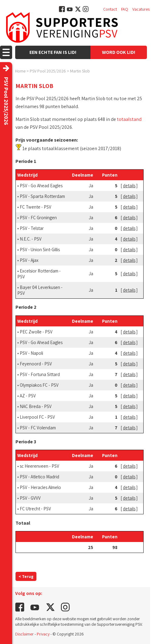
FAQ (125, 9)
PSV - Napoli (31, 353)
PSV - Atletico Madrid (39, 477)
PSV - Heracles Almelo (40, 487)
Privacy (43, 634)
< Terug (26, 576)
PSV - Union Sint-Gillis (40, 250)
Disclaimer (24, 634)
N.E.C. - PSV (31, 239)
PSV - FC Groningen (38, 218)
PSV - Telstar (32, 228)
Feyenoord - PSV (36, 364)
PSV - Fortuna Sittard (40, 374)
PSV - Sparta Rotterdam (42, 196)
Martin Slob (80, 71)
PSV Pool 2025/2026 (48, 71)
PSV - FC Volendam (38, 428)
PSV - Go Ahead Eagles (41, 186)
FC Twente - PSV (36, 207)
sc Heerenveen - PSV (39, 466)
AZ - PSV (28, 396)
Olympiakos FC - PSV (39, 385)
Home (20, 71)
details (129, 186)
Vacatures (141, 9)
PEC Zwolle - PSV (36, 332)
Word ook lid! (119, 52)
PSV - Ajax (29, 260)
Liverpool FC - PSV (37, 417)
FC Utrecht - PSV (35, 509)
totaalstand (129, 119)
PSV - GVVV (30, 498)
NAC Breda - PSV (36, 406)
